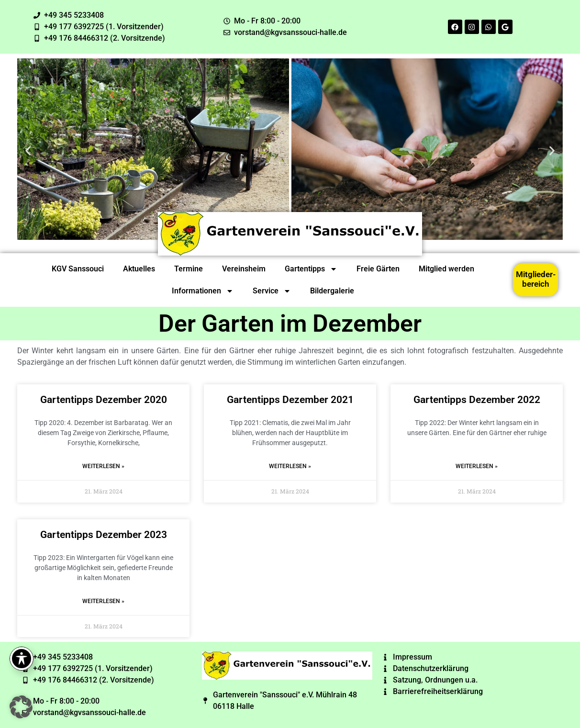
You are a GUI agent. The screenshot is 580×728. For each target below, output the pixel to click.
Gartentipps (311, 269)
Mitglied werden (446, 269)
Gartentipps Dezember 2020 (104, 400)
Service (272, 291)
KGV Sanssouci (78, 269)
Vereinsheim (244, 269)
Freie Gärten (378, 269)
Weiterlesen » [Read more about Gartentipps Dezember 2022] (477, 466)
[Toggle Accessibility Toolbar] (22, 659)
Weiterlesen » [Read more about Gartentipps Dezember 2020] (103, 466)
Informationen (203, 291)
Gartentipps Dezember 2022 (477, 400)
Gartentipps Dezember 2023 (104, 535)
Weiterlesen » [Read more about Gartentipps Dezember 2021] (290, 466)
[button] (28, 151)
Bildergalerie (332, 291)
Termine (189, 269)
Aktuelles (139, 269)
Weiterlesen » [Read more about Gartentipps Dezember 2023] (103, 601)
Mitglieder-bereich (536, 279)
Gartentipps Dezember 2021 (290, 400)
